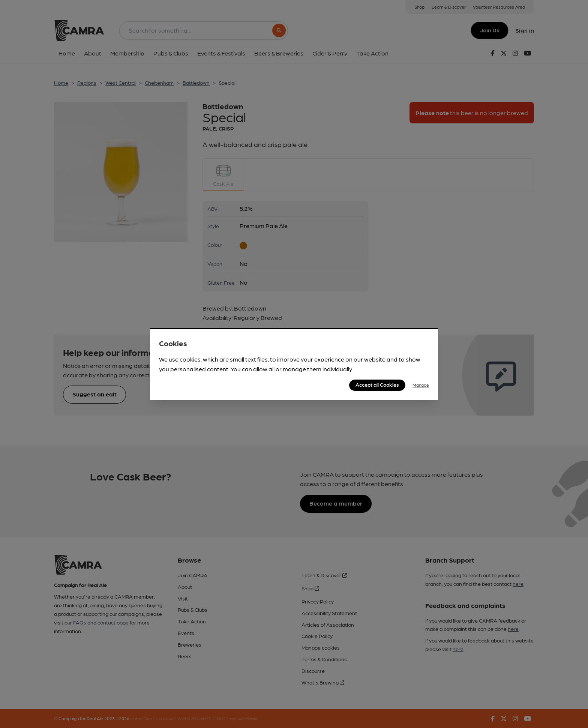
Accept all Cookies (377, 384)
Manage (421, 385)
